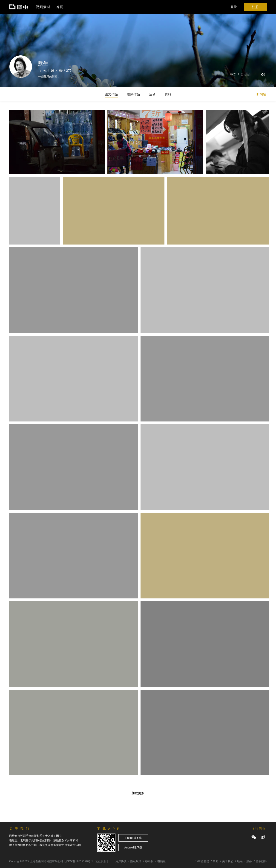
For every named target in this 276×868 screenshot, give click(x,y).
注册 (255, 7)
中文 (233, 74)
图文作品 (111, 94)
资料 (168, 94)
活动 (152, 94)
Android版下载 (133, 848)
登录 (234, 7)
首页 (60, 7)
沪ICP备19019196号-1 (79, 861)
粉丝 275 (65, 71)
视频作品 (133, 94)
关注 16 (48, 71)
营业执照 (101, 861)
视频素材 (43, 7)
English (246, 74)
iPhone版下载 (133, 838)
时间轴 (261, 94)
